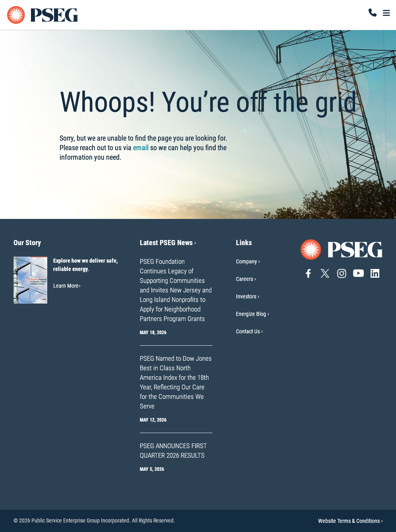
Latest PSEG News (168, 243)
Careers (244, 279)
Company (246, 261)
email (141, 148)
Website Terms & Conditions (351, 521)
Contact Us (248, 331)
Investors (246, 296)
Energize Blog (251, 314)
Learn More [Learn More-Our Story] (67, 286)
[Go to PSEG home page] (342, 249)
